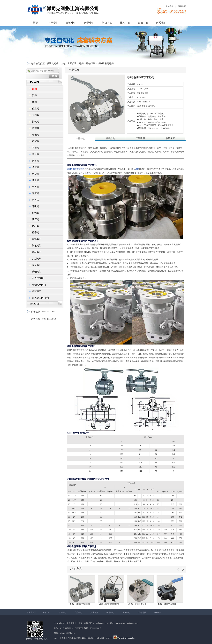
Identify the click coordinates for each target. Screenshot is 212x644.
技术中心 (125, 23)
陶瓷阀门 (37, 265)
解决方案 (107, 23)
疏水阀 (36, 180)
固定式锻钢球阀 (109, 604)
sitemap (157, 613)
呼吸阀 (36, 206)
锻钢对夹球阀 (137, 604)
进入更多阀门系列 (41, 298)
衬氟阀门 (37, 246)
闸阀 (34, 96)
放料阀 (36, 226)
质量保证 (170, 138)
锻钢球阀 (91, 64)
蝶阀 (34, 102)
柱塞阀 (36, 233)
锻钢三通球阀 (167, 604)
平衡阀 (36, 148)
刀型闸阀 (37, 259)
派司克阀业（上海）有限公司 (62, 64)
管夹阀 (36, 187)
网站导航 (169, 6)
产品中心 (89, 23)
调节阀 (36, 161)
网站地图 (182, 6)
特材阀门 (37, 291)
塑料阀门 (37, 252)
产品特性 (80, 139)
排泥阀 (36, 213)
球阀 (81, 64)
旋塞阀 (36, 141)
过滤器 (36, 128)
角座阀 (36, 167)
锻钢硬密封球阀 (80, 604)
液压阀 (36, 219)
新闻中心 (71, 23)
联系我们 (161, 23)
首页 (35, 23)
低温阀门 (37, 239)
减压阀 (36, 154)
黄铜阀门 (37, 272)
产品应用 (140, 138)
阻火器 (36, 200)
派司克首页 (31, 613)
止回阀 (36, 115)
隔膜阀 (36, 193)
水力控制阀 (38, 278)
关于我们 (53, 23)
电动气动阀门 (39, 285)
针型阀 (36, 174)
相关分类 (110, 138)
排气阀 (36, 122)
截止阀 (36, 109)
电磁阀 (36, 135)
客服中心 (143, 23)
